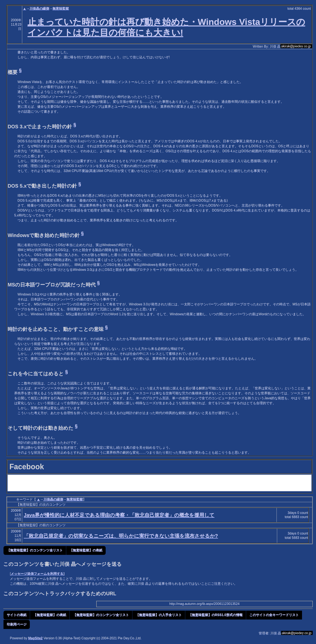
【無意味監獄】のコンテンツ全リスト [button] (35, 550)
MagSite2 (35, 638)
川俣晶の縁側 (39, 9)
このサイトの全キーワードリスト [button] (274, 615)
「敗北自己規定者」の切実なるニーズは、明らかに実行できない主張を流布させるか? (121, 536)
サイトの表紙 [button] (17, 615)
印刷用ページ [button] (17, 624)
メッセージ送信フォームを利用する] (38, 574)
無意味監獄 (61, 9)
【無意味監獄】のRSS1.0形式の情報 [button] (216, 615)
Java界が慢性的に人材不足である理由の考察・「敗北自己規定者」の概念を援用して (119, 515)
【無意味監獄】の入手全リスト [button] (159, 615)
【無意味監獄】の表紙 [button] (86, 550)
